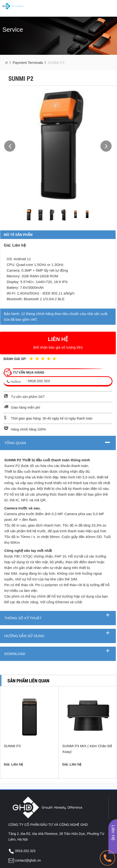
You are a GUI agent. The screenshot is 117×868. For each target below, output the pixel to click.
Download (15, 654)
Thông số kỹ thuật (23, 618)
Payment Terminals (27, 63)
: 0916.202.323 (38, 381)
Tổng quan (15, 443)
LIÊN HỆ (58, 343)
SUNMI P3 (12, 745)
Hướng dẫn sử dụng (24, 636)
